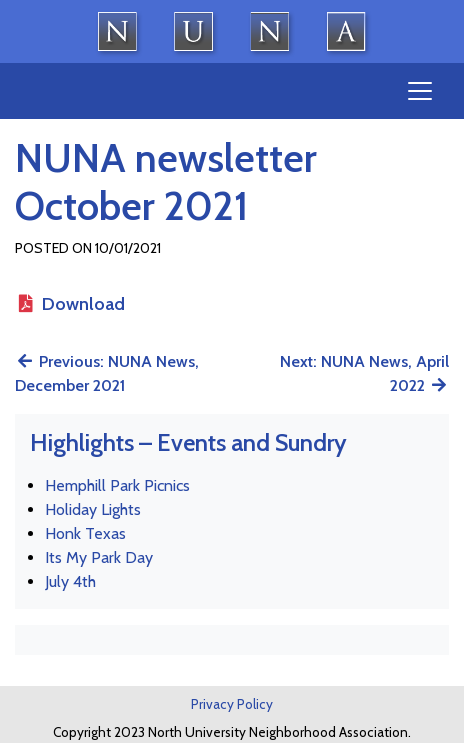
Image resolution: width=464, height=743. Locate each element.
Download (70, 304)
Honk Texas (85, 533)
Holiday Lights (93, 509)
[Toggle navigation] (420, 91)
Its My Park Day (99, 557)
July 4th (70, 581)
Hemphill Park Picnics (117, 485)
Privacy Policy (232, 704)
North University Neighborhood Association (232, 31)
